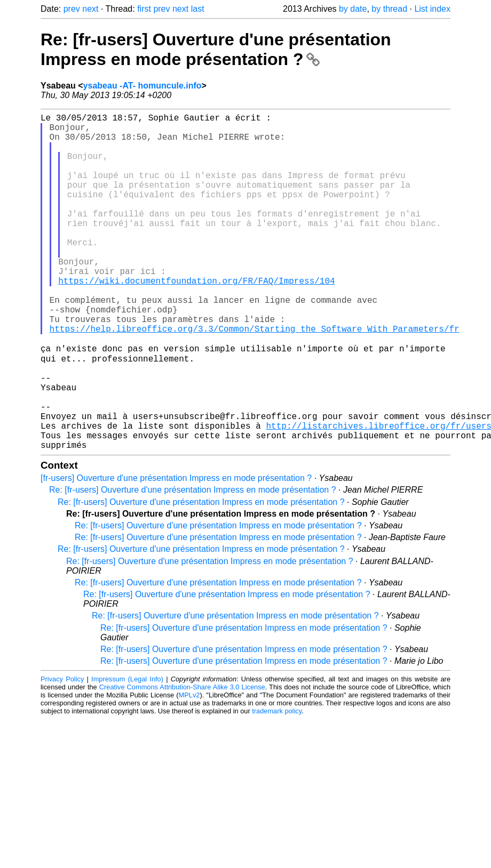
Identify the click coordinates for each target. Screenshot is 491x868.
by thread (389, 9)
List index (432, 9)
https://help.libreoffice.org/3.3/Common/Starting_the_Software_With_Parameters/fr (255, 377)
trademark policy (277, 785)
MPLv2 (189, 769)
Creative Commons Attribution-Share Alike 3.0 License (182, 761)
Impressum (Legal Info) (127, 753)
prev (72, 9)
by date (353, 9)
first (144, 9)
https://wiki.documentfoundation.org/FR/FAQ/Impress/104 (196, 319)
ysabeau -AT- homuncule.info (142, 86)
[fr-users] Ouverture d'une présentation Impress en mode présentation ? (176, 552)
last (198, 9)
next (90, 9)
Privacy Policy (62, 753)
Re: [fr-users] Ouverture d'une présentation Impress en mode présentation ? (216, 49)
